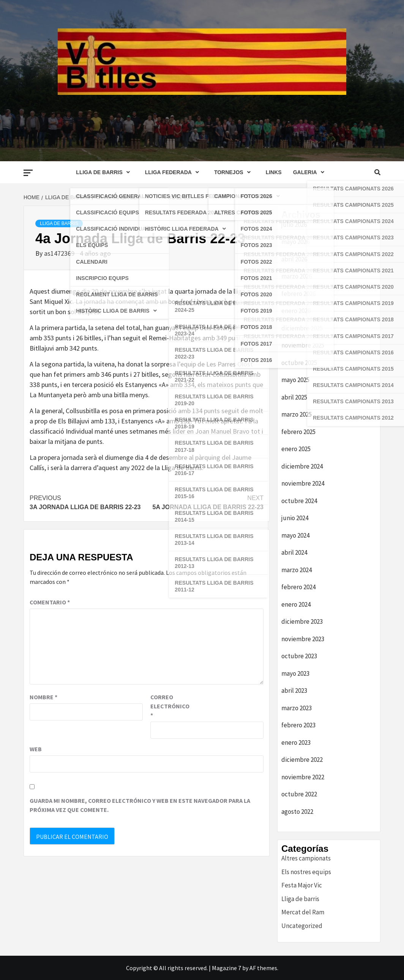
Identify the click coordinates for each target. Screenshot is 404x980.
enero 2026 (296, 311)
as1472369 (60, 253)
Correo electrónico (169, 706)
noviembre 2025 (303, 345)
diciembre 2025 (302, 328)
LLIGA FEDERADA (174, 172)
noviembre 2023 (303, 639)
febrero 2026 (298, 294)
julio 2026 (294, 225)
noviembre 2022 (303, 777)
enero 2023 (296, 742)
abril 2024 (294, 552)
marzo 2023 (297, 708)
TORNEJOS (234, 172)
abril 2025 (294, 397)
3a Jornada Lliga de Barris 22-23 (88, 502)
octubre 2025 (299, 363)
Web (36, 749)
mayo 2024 (295, 535)
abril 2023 (294, 691)
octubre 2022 (299, 794)
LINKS (274, 172)
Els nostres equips (306, 872)
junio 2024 (295, 518)
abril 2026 (294, 259)
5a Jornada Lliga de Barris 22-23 (205, 502)
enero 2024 (296, 604)
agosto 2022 (297, 812)
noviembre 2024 (303, 483)
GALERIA (311, 172)
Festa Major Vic (302, 885)
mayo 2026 (295, 242)
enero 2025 (296, 449)
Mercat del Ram (303, 912)
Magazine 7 (226, 968)
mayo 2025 (295, 380)
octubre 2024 (299, 501)
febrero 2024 (298, 587)
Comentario (50, 602)
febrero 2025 (298, 432)
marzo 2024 (297, 570)
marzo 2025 (297, 414)
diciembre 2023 (302, 621)
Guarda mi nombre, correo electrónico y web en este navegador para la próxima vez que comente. (140, 805)
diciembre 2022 (302, 760)
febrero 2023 (298, 725)
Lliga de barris (59, 223)
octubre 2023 (299, 656)
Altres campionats (306, 858)
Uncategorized (302, 926)
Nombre (43, 697)
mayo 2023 (295, 673)
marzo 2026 (297, 276)
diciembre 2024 (302, 466)
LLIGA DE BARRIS (105, 172)
